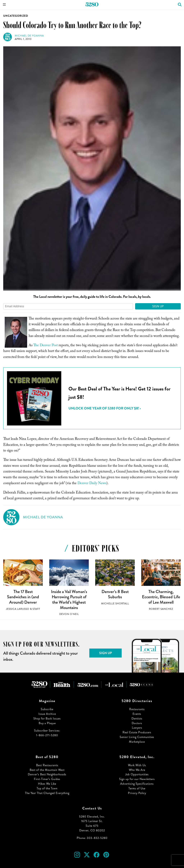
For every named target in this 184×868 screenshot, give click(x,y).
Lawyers (137, 728)
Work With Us (137, 765)
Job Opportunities (137, 774)
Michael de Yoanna (29, 36)
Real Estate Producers (137, 732)
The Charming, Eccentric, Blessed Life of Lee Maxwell (161, 597)
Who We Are (137, 770)
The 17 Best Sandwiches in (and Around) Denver (23, 597)
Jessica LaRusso (18, 609)
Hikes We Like (47, 784)
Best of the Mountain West (47, 770)
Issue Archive (47, 714)
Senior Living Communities (137, 737)
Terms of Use (137, 788)
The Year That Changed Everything (47, 793)
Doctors (137, 723)
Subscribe (47, 709)
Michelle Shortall (115, 604)
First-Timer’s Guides (47, 779)
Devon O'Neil (69, 614)
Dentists (137, 718)
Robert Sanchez (161, 609)
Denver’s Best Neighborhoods (47, 774)
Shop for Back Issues (47, 718)
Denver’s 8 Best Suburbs (115, 594)
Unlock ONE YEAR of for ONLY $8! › (105, 408)
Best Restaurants (47, 765)
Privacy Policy (137, 793)
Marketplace (137, 742)
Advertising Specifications (137, 784)
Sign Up (158, 306)
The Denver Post (45, 346)
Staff (36, 609)
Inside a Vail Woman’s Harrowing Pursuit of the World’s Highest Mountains (69, 600)
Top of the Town (47, 788)
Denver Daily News (92, 484)
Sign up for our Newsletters (137, 779)
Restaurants (137, 709)
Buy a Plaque (47, 723)
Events (137, 714)
